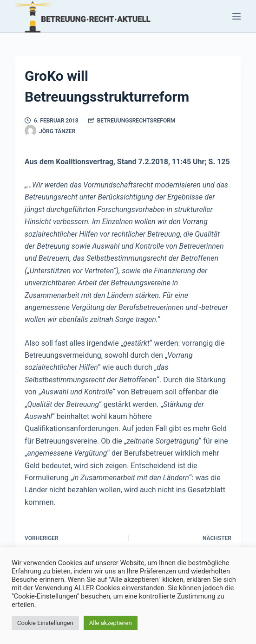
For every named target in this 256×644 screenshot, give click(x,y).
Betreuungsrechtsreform (136, 121)
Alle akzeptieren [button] (111, 623)
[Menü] (236, 16)
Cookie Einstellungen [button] (45, 623)
